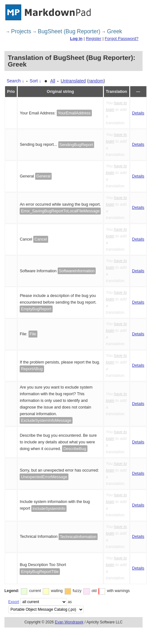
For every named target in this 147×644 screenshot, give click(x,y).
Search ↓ (15, 81)
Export (14, 602)
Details (138, 113)
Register (94, 39)
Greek (115, 31)
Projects (21, 31)
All (53, 81)
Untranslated (73, 81)
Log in (76, 39)
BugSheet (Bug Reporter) (69, 31)
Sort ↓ (36, 81)
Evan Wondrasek (69, 622)
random (96, 81)
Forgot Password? (121, 39)
